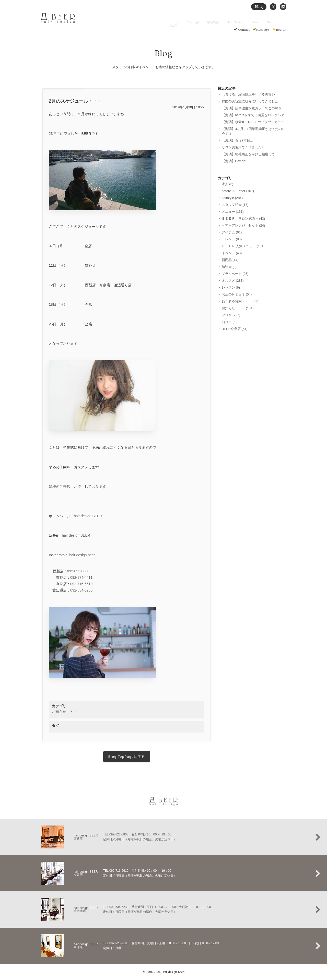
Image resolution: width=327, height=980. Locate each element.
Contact (244, 29)
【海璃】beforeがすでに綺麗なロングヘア (253, 115)
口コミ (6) (229, 322)
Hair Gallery (239, 22)
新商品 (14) (230, 260)
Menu (257, 22)
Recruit (281, 29)
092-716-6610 (81, 584)
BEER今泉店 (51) (235, 329)
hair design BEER (88, 516)
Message (262, 29)
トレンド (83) (232, 239)
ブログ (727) (231, 315)
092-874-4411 (81, 577)
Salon (270, 22)
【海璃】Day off (234, 161)
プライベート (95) (235, 274)
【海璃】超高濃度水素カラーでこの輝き (252, 108)
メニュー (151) (233, 212)
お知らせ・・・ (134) (238, 308)
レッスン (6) (231, 287)
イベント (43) (232, 253)
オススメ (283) (233, 281)
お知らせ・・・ (64, 712)
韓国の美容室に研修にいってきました (250, 101)
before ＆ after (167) (238, 191)
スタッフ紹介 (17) (235, 205)
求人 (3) (228, 184)
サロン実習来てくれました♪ (243, 147)
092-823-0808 (78, 571)
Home (186, 22)
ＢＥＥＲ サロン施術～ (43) (243, 219)
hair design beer (82, 555)
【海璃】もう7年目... (237, 140)
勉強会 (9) (229, 267)
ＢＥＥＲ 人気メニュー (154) (243, 246)
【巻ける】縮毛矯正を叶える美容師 (248, 94)
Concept (202, 22)
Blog (259, 7)
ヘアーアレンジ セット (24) (243, 225)
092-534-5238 (81, 590)
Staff (283, 22)
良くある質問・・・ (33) (240, 301)
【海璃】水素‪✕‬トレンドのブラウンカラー (253, 122)
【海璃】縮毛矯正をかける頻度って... (250, 154)
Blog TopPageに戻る (127, 757)
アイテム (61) (232, 232)
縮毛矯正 (219, 22)
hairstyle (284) (232, 198)
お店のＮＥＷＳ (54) (237, 294)
